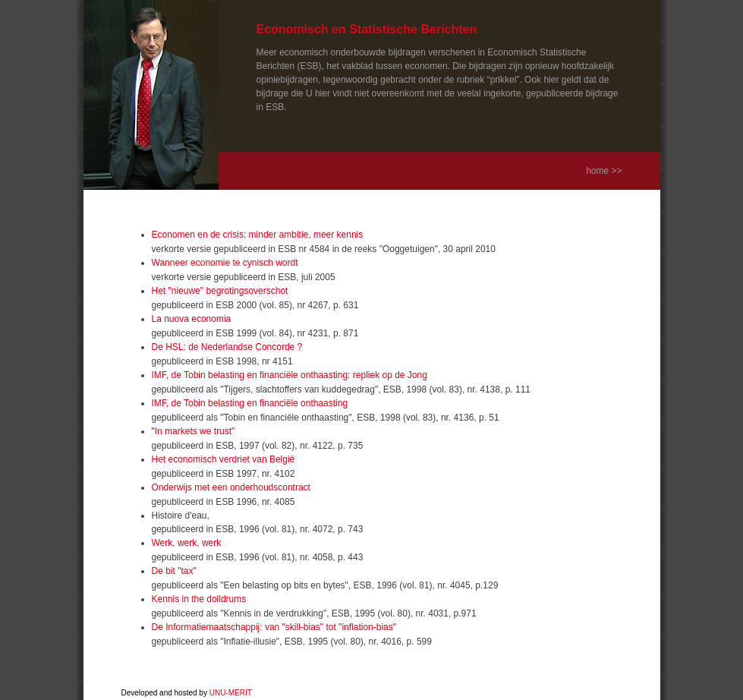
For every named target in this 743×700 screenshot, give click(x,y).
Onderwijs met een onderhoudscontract (231, 487)
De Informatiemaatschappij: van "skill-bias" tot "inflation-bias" (274, 627)
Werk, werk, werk (187, 543)
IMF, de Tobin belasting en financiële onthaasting (250, 403)
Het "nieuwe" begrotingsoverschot (220, 291)
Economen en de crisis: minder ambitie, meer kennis (258, 235)
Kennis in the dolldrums (199, 599)
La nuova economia (192, 319)
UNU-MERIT (231, 693)
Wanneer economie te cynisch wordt (225, 263)
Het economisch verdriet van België (224, 459)
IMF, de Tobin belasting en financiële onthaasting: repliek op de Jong (290, 375)
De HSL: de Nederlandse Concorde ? (227, 347)
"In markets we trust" (194, 431)
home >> (604, 171)
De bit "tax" (174, 571)
